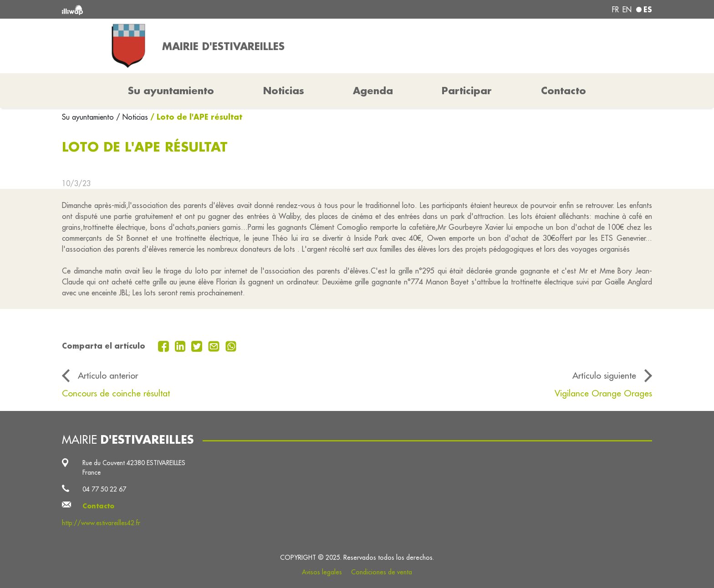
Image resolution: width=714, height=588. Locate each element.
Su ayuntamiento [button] (171, 91)
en (627, 10)
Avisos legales (322, 572)
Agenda (373, 91)
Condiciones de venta (382, 572)
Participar (467, 91)
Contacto (564, 91)
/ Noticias (132, 117)
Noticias (284, 91)
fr (615, 10)
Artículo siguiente (604, 375)
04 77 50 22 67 (104, 489)
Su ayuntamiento (89, 117)
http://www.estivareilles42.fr (101, 523)
